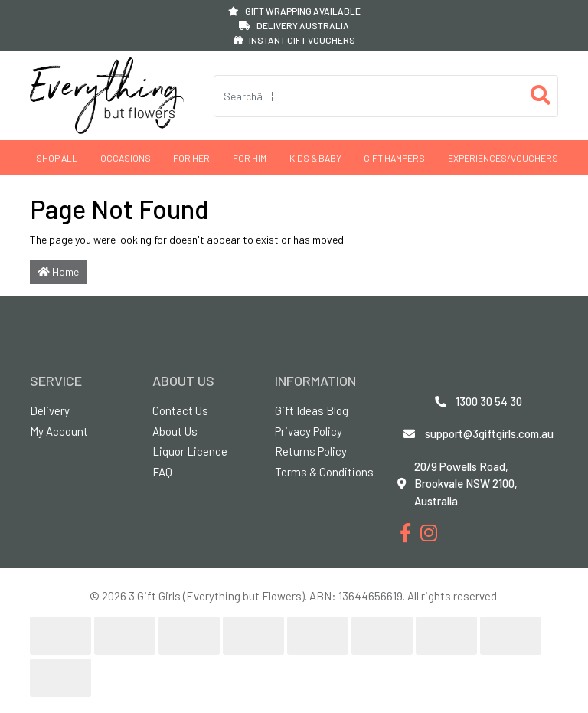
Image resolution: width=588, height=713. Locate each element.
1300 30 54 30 (489, 401)
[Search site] (541, 96)
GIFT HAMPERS (394, 158)
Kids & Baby (315, 158)
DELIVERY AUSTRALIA (294, 25)
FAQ (162, 472)
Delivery (50, 410)
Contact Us (180, 410)
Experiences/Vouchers (503, 158)
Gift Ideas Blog (312, 410)
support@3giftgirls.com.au (489, 433)
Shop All (57, 158)
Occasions (126, 158)
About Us (175, 431)
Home (58, 271)
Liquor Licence (190, 451)
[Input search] (369, 96)
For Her (191, 158)
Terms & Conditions (324, 472)
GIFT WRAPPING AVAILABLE (294, 11)
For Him (250, 158)
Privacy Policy (309, 431)
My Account (59, 431)
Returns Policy (311, 451)
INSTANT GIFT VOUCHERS (294, 40)
